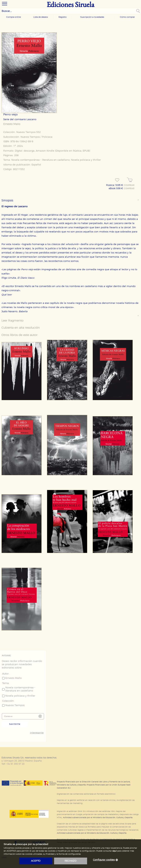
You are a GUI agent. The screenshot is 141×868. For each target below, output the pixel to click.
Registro (63, 17)
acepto (36, 861)
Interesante (37, 733)
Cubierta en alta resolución (21, 328)
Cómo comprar (127, 17)
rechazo (70, 861)
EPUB (86, 151)
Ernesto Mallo (12, 124)
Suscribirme (15, 724)
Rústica (77, 151)
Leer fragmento (12, 321)
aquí (115, 851)
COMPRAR (129, 185)
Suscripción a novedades (92, 17)
